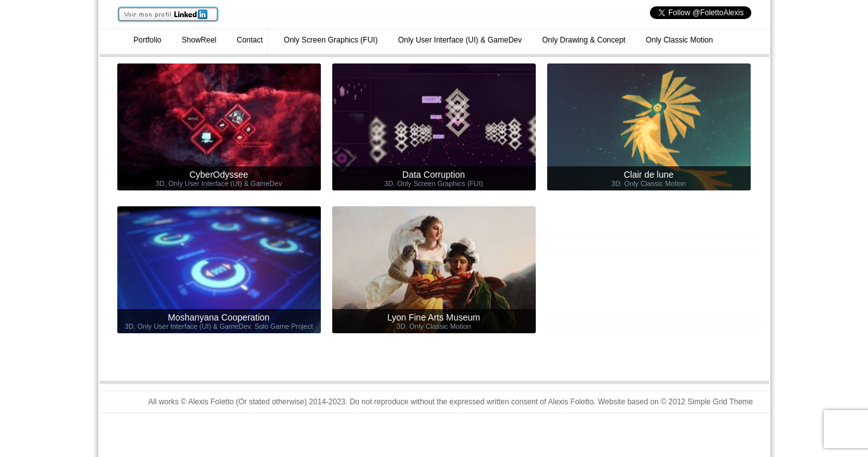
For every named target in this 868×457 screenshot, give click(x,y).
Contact (249, 40)
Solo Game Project (283, 326)
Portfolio (148, 40)
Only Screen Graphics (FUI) (331, 40)
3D (160, 183)
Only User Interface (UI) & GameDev (460, 40)
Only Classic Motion (679, 40)
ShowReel (199, 40)
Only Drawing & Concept (584, 40)
